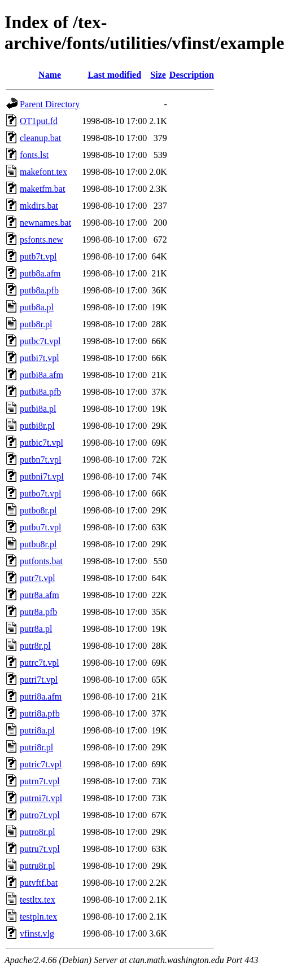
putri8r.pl (36, 747)
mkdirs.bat (39, 206)
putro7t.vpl (40, 815)
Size (158, 75)
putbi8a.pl (38, 409)
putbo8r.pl (38, 510)
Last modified (114, 75)
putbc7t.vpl (40, 341)
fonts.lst (34, 155)
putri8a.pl (37, 730)
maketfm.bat (42, 189)
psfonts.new (41, 239)
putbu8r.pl (38, 544)
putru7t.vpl (40, 849)
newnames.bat (45, 223)
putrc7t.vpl (40, 663)
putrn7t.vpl (40, 781)
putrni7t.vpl (41, 798)
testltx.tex (38, 900)
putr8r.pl (35, 646)
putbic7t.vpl (41, 443)
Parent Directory (50, 104)
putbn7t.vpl (40, 460)
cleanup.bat (40, 138)
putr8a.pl (36, 629)
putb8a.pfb (39, 290)
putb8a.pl (37, 307)
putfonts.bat (41, 561)
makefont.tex (43, 172)
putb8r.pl (36, 324)
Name (50, 75)
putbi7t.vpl (40, 358)
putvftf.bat (39, 883)
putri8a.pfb (40, 713)
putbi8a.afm (41, 375)
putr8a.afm (40, 595)
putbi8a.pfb (40, 392)
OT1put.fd (39, 121)
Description (192, 75)
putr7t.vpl (38, 578)
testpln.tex (38, 917)
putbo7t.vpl (40, 493)
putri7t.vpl (39, 680)
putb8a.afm (40, 273)
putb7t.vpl (38, 256)
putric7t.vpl (41, 764)
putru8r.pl (38, 866)
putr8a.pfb (38, 612)
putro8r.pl (38, 832)
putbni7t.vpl (42, 476)
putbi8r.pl (37, 426)
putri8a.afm (41, 696)
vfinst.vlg (37, 933)
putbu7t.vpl (40, 527)
